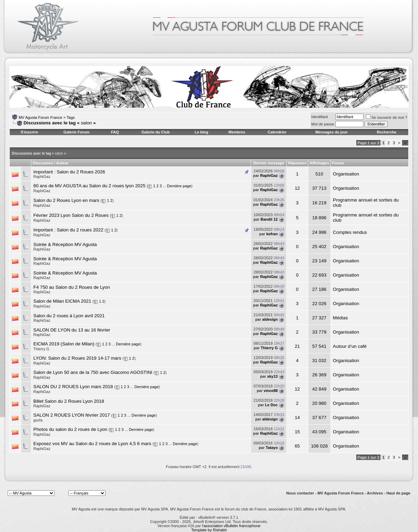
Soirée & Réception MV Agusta (65, 244)
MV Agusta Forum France (40, 117)
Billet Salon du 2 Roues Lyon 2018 (69, 401)
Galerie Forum (77, 132)
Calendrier (277, 132)
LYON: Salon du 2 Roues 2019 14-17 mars (77, 358)
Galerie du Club (155, 132)
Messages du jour (331, 132)
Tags (71, 117)
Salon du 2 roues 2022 (80, 230)
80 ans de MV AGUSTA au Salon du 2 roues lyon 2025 (89, 186)
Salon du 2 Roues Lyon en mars (66, 200)
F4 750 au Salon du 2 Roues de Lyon (72, 287)
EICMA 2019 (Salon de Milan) (64, 344)
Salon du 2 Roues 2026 (81, 172)
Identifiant (320, 117)
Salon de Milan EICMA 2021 (62, 301)
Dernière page (179, 186)
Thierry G (41, 349)
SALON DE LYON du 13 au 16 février (72, 330)
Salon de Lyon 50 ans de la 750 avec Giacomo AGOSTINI (93, 372)
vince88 (271, 391)
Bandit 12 (269, 219)
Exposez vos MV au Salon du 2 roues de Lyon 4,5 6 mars (92, 444)
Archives (375, 493)
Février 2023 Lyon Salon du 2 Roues (71, 215)
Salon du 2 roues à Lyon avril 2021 (69, 316)
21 (297, 346)
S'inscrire (30, 132)
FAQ (115, 132)
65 (297, 446)
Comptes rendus (350, 232)
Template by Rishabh (209, 530)
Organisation (346, 174)
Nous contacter (300, 493)
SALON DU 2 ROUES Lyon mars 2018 (73, 387)
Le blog (202, 132)
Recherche (386, 132)
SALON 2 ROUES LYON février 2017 (72, 415)
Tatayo (272, 448)
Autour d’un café (350, 346)
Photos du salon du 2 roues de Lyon (70, 429)
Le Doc (271, 405)
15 (297, 432)
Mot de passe (323, 124)
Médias (340, 318)
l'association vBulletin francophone (231, 526)
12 (297, 188)
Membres (237, 132)
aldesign (270, 319)
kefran (272, 234)
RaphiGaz (42, 177)
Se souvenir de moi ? (387, 117)
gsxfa (38, 420)
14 (297, 418)
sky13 (272, 376)
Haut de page (398, 493)
